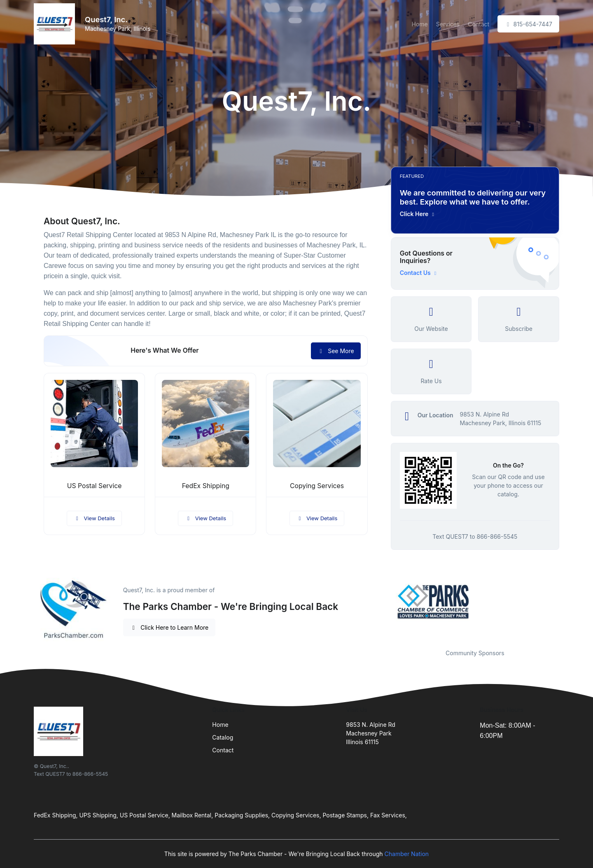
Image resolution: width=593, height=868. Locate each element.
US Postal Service (95, 486)
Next (565, 602)
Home (420, 24)
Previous (385, 602)
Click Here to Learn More (169, 627)
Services (448, 24)
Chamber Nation (407, 854)
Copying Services (317, 486)
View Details (94, 518)
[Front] (56, 24)
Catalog (223, 737)
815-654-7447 (528, 24)
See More (336, 351)
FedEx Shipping (206, 486)
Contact (479, 24)
